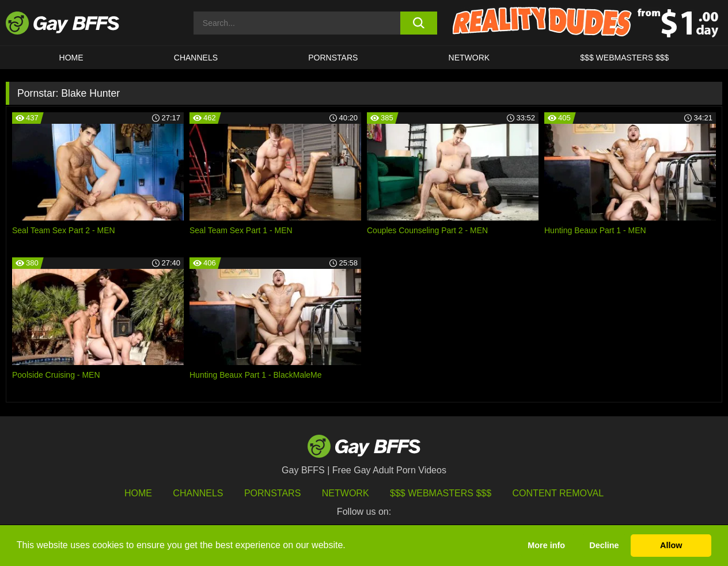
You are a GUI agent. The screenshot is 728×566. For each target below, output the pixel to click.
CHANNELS (196, 58)
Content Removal (558, 493)
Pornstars (272, 493)
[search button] (418, 23)
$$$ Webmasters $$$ (624, 58)
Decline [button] (604, 545)
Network (469, 58)
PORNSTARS (333, 58)
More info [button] (546, 545)
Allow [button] (671, 545)
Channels (198, 493)
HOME (71, 58)
